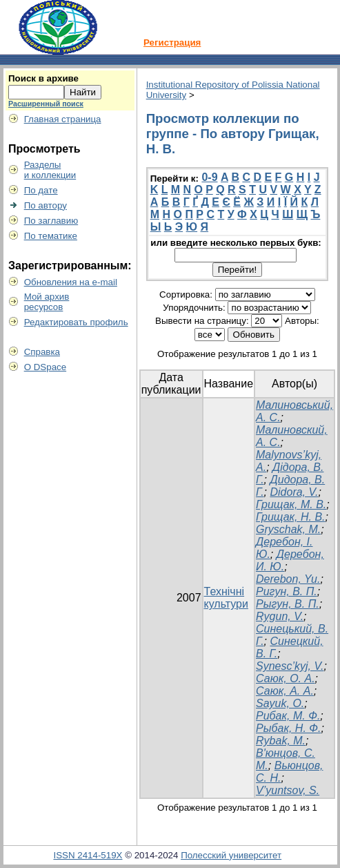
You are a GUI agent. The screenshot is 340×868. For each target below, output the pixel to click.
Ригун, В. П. (287, 591)
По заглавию (51, 221)
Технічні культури (226, 598)
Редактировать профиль (76, 322)
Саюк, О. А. (286, 678)
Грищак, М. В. (291, 504)
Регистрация (172, 42)
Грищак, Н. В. (291, 517)
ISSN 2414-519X (88, 855)
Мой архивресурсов (47, 302)
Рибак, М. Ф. (288, 716)
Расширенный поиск (46, 104)
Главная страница (63, 119)
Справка (42, 352)
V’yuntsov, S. (288, 790)
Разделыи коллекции (50, 170)
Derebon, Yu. (288, 579)
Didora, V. (294, 492)
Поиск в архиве (43, 78)
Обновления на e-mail (71, 282)
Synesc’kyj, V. (290, 666)
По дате (41, 190)
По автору (46, 205)
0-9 (209, 177)
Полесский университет (231, 855)
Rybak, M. (281, 741)
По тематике (51, 236)
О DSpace (46, 367)
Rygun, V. (280, 616)
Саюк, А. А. (285, 691)
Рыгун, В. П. (288, 604)
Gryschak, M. (288, 529)
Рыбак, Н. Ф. (288, 728)
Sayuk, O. (280, 703)
